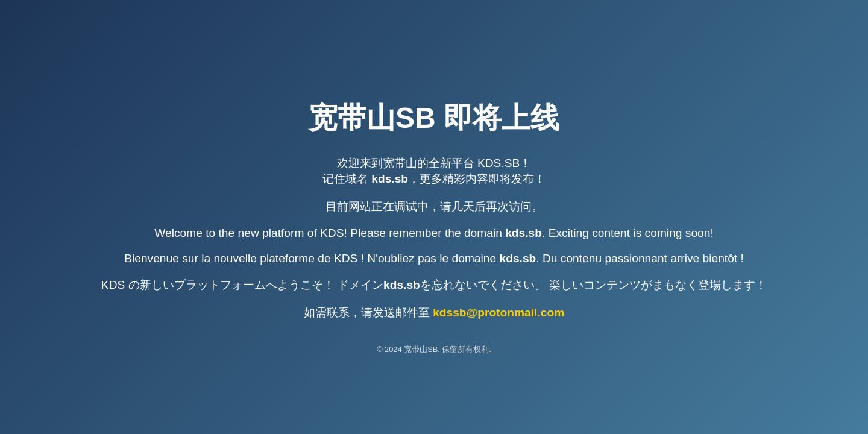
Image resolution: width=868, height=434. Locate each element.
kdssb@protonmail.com (498, 313)
